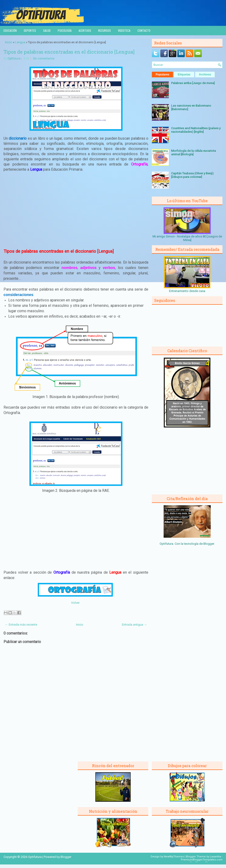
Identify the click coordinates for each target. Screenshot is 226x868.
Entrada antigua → (134, 625)
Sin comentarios (44, 59)
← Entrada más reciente (21, 625)
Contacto (144, 30)
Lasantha (216, 857)
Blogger (209, 544)
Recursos (105, 30)
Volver (75, 603)
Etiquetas (184, 75)
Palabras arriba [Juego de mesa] (193, 83)
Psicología (65, 30)
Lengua (20, 42)
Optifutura (14, 59)
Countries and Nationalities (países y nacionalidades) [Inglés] (196, 130)
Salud (47, 30)
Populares (162, 75)
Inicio (9, 42)
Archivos (205, 75)
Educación (10, 30)
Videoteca (124, 30)
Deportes (30, 30)
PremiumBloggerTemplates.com (202, 860)
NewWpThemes (174, 857)
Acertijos (85, 30)
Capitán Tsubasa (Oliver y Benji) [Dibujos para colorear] (192, 175)
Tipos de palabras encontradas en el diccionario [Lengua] (69, 52)
